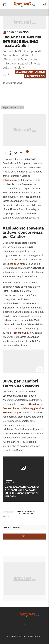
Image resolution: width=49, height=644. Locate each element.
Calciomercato (23, 32)
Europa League (17, 264)
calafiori (40, 72)
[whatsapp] (10, 153)
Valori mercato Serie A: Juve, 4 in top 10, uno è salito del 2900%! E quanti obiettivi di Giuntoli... (22, 491)
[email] (21, 153)
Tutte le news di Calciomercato (26, 513)
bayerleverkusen (35, 76)
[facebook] (5, 153)
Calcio (11, 32)
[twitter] (16, 153)
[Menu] (4, 5)
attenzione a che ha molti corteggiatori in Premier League (23, 408)
